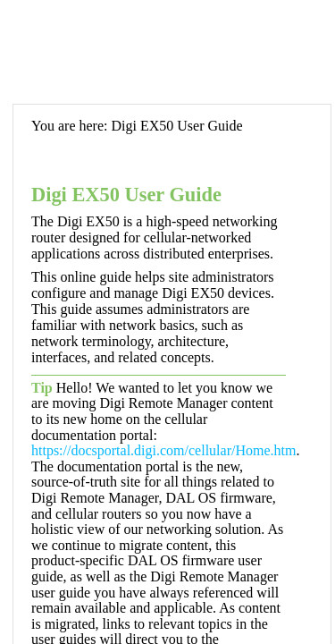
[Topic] (172, 374)
